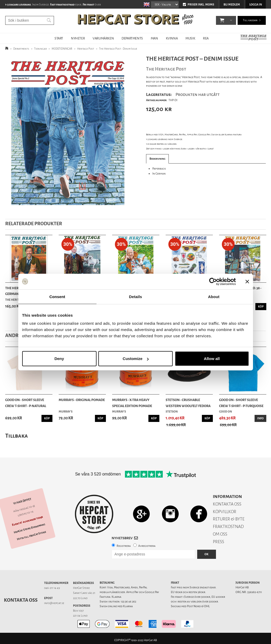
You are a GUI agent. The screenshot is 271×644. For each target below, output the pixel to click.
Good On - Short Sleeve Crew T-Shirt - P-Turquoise (241, 403)
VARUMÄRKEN (103, 38)
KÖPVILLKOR (225, 512)
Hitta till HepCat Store (31, 536)
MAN (154, 38)
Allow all (212, 359)
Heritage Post (86, 49)
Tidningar (40, 49)
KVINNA (172, 38)
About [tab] (214, 296)
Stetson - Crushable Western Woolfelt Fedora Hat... (188, 403)
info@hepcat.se (54, 603)
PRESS (218, 542)
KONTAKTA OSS (227, 504)
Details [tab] (136, 296)
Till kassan (250, 21)
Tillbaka (17, 436)
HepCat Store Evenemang (29, 528)
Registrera (124, 546)
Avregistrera (147, 546)
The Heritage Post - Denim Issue (118, 49)
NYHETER (78, 38)
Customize (136, 359)
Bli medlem (232, 5)
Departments (21, 49)
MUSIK (190, 38)
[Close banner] (247, 281)
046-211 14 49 (52, 588)
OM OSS (220, 534)
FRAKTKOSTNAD (228, 527)
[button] (222, 21)
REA (206, 38)
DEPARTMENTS (132, 38)
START (59, 38)
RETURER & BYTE (229, 519)
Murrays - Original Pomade (82, 400)
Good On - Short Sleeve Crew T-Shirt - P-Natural (26, 403)
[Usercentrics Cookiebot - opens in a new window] (213, 281)
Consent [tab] (57, 296)
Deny (59, 359)
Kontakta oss (21, 600)
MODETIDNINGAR (62, 49)
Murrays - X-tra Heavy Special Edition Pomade (132, 403)
